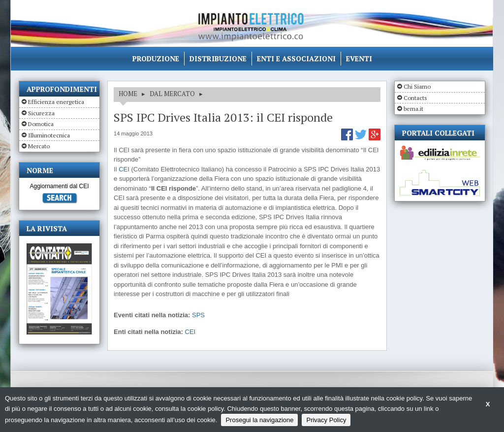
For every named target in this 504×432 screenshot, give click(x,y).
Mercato (39, 146)
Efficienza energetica (56, 102)
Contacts (415, 98)
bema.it (413, 109)
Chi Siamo (417, 86)
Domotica (41, 124)
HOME (128, 94)
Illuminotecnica (49, 135)
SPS (198, 315)
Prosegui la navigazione (259, 420)
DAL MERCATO (172, 94)
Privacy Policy (326, 420)
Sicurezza (41, 113)
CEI (124, 169)
